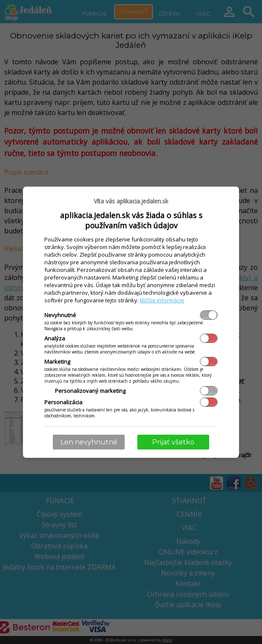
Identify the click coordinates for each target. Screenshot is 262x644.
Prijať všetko (173, 442)
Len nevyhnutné (89, 442)
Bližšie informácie (162, 300)
